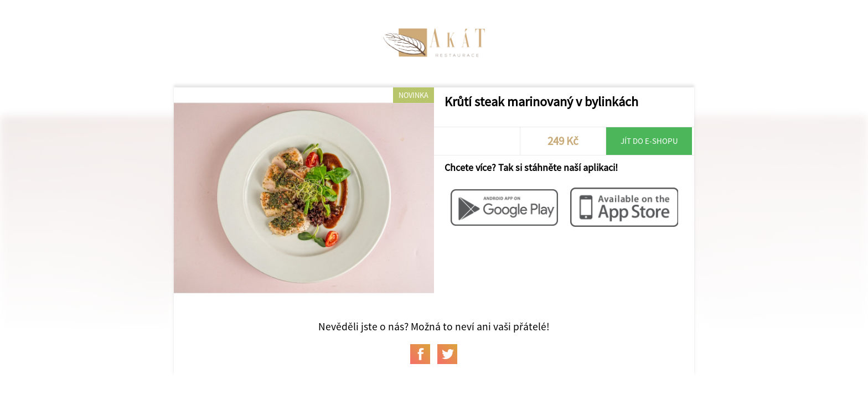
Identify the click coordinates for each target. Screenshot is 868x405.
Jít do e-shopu (649, 141)
